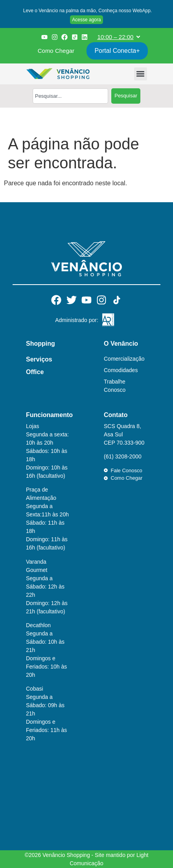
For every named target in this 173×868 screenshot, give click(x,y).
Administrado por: (77, 320)
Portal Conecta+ (117, 51)
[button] (86, 11)
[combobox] (70, 96)
